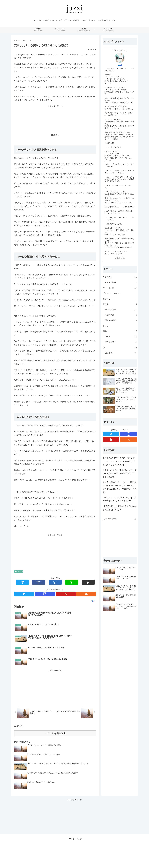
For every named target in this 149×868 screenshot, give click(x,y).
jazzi (120, 65)
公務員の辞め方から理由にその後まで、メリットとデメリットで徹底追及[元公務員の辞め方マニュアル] (120, 461)
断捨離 (120, 304)
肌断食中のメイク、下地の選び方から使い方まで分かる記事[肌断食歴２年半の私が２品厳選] (120, 474)
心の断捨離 (121, 315)
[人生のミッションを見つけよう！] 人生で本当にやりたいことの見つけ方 (119, 499)
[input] (120, 519)
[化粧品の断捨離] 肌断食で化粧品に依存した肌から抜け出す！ (119, 508)
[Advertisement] (55, 118)
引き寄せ (120, 299)
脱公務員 (121, 353)
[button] (135, 519)
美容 (120, 331)
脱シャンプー (121, 342)
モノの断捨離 (121, 310)
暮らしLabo (19, 571)
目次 (53, 135)
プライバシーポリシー (120, 293)
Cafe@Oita (120, 277)
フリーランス (120, 288)
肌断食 (121, 337)
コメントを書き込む (55, 713)
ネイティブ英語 (120, 283)
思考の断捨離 (121, 320)
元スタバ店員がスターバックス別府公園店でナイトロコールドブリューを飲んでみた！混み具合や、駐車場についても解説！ (120, 487)
